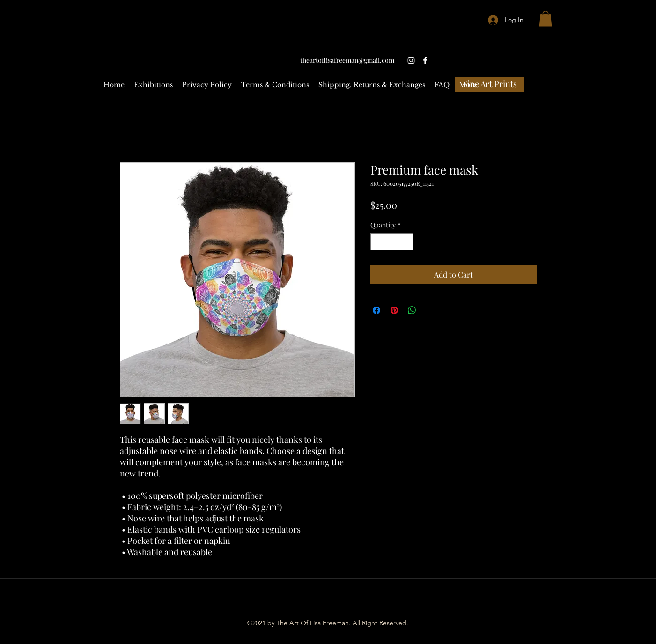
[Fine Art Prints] (490, 84)
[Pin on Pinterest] (394, 310)
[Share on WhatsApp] (412, 310)
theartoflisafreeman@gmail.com (347, 60)
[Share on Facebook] (376, 310)
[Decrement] (378, 242)
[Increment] (406, 242)
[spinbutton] (392, 242)
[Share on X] (430, 310)
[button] (545, 18)
